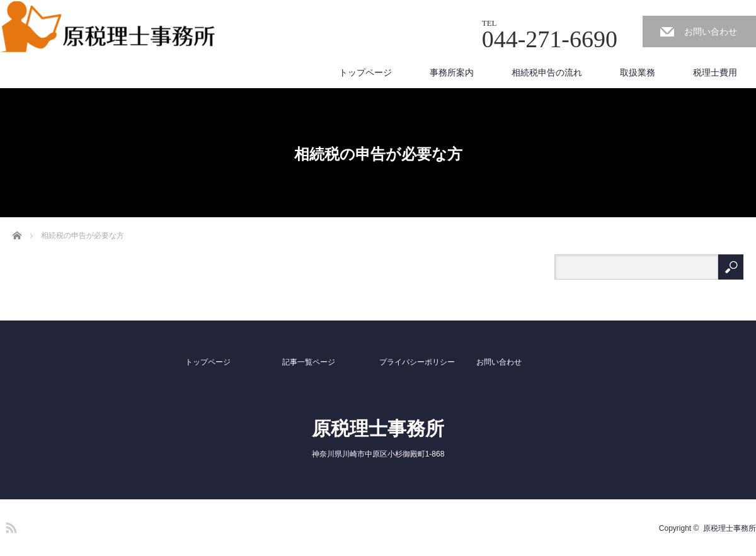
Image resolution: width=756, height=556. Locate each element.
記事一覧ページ (309, 362)
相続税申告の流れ (547, 72)
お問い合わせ (711, 31)
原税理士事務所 (378, 428)
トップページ (365, 72)
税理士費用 (715, 72)
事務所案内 (452, 72)
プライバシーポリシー (417, 362)
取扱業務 (638, 72)
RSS (9, 526)
